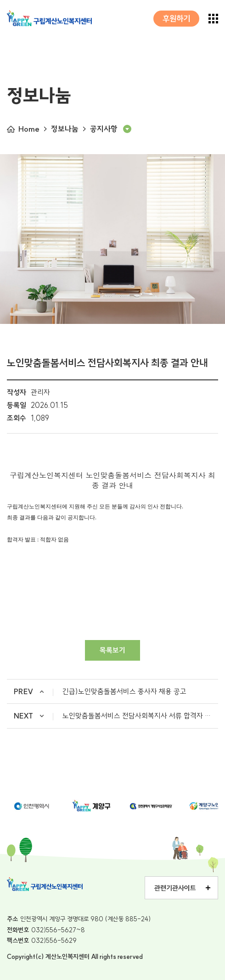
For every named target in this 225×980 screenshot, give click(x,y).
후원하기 (176, 19)
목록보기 (112, 650)
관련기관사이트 (175, 888)
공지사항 (104, 129)
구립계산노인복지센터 (49, 18)
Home (29, 129)
